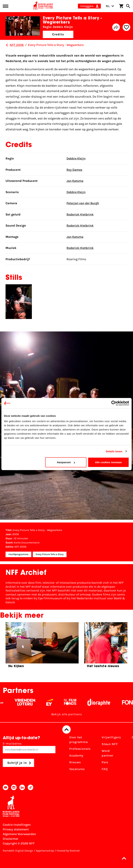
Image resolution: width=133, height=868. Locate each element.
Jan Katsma (75, 181)
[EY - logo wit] (53, 702)
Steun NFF (110, 744)
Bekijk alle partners (67, 714)
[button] (125, 858)
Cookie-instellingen (17, 825)
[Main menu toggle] (6, 6)
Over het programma (79, 740)
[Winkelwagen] (121, 6)
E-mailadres (29, 747)
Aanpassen (66, 462)
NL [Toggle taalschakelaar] (110, 6)
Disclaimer (11, 839)
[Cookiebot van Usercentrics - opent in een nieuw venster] (114, 403)
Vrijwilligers (111, 737)
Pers (105, 762)
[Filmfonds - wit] (73, 702)
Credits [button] (58, 34)
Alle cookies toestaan (108, 462)
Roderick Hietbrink (80, 214)
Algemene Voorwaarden (19, 834)
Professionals (80, 749)
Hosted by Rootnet (68, 851)
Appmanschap (45, 851)
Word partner (108, 753)
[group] (42, 646)
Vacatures (77, 769)
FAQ (105, 769)
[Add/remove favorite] (126, 27)
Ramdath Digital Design (18, 851)
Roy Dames (74, 170)
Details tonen (114, 451)
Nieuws (75, 762)
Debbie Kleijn (76, 158)
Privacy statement (16, 829)
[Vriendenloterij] (28, 702)
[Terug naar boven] (66, 729)
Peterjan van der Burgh (83, 203)
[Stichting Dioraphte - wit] (102, 702)
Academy (76, 755)
